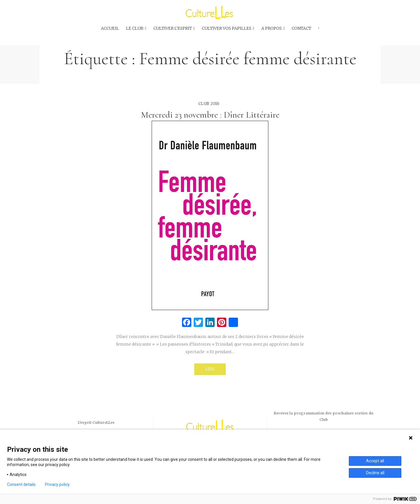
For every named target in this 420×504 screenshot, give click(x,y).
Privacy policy (57, 484)
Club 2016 (209, 104)
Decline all (375, 473)
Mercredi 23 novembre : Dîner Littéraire (210, 115)
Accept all (375, 461)
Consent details (21, 484)
